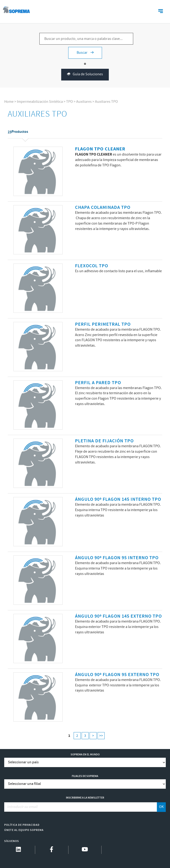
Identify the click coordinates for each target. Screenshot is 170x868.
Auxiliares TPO (106, 102)
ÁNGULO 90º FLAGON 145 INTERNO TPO (118, 499)
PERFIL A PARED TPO (98, 383)
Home (9, 102)
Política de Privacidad (22, 825)
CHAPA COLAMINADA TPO (103, 208)
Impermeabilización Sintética (40, 102)
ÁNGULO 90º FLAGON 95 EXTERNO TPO (117, 675)
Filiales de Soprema (85, 776)
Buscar (85, 53)
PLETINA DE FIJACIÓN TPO (104, 441)
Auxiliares (84, 102)
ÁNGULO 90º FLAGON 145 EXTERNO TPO (118, 616)
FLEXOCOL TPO (92, 266)
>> (101, 736)
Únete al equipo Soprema (24, 830)
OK (161, 807)
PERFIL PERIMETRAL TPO (103, 324)
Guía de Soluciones (85, 75)
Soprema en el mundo (85, 755)
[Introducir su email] (81, 807)
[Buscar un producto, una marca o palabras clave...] (86, 39)
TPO (70, 102)
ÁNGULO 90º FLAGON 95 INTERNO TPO (117, 558)
